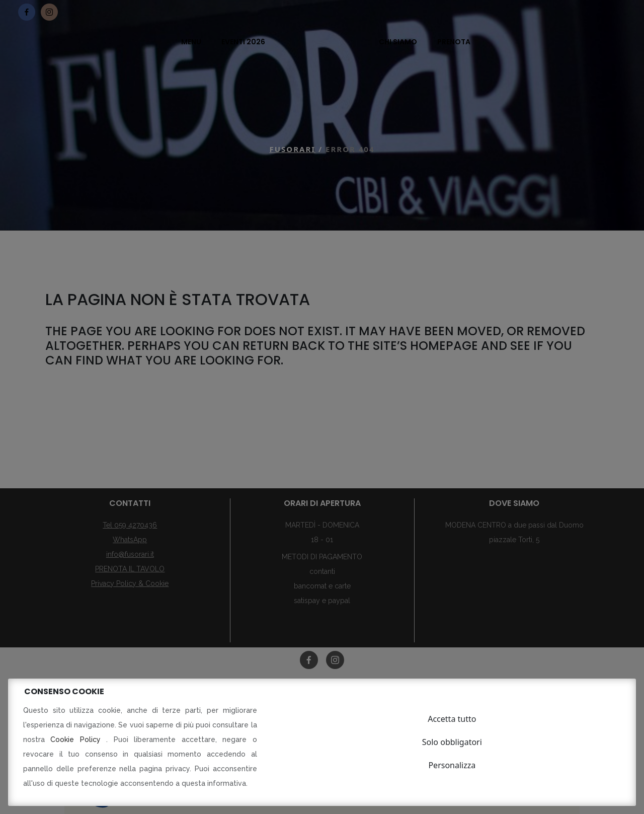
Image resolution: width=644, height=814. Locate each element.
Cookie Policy (78, 739)
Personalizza (452, 765)
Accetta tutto (452, 719)
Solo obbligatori (452, 742)
